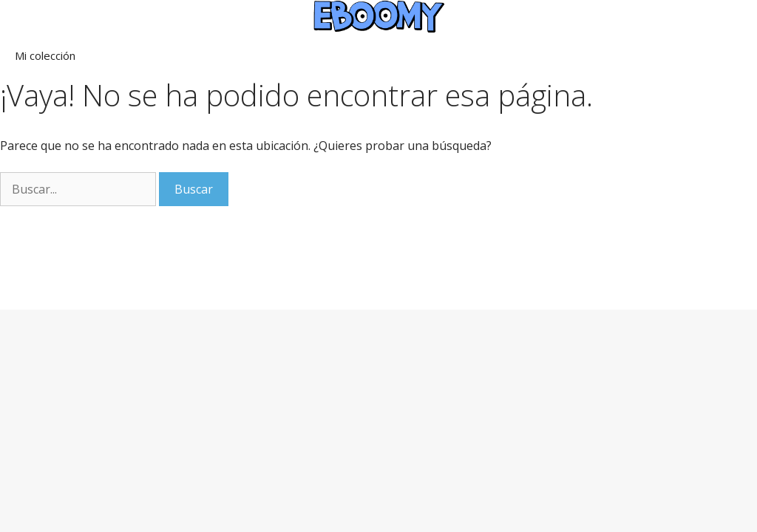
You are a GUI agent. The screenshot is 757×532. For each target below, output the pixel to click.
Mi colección (45, 55)
